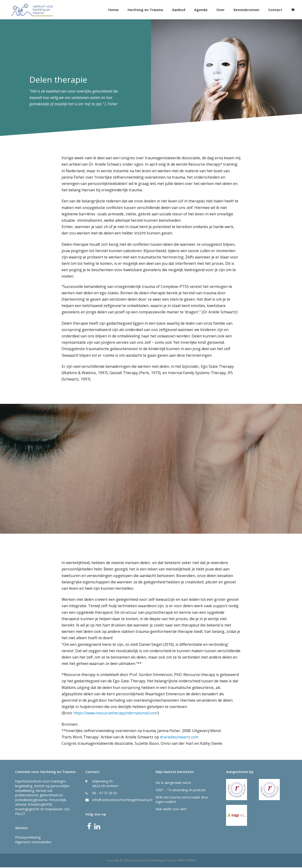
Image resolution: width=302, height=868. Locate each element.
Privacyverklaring (28, 838)
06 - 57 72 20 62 (105, 793)
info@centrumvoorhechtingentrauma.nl (122, 800)
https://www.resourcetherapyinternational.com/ (116, 714)
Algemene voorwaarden (33, 843)
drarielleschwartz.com (179, 738)
